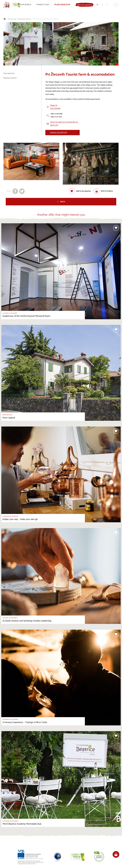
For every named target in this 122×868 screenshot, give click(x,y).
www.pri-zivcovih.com (59, 132)
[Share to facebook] (15, 191)
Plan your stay (12, 19)
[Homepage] (7, 6)
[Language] (115, 6)
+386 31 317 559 (56, 117)
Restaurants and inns (24, 19)
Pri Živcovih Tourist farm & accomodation (45, 19)
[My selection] (100, 5)
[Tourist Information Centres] (105, 5)
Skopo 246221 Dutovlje (55, 107)
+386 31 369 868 (56, 114)
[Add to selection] (80, 191)
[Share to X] (22, 191)
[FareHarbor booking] (116, 854)
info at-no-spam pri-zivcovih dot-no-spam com (64, 124)
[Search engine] (110, 5)
